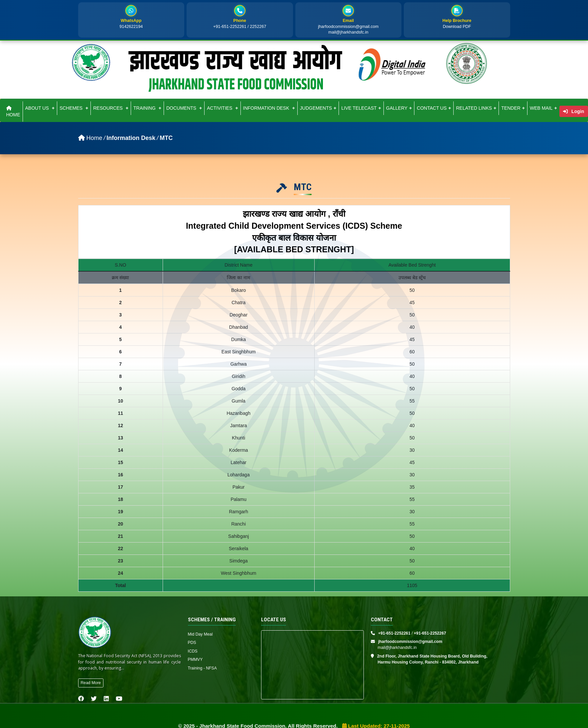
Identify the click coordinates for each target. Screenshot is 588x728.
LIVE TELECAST (361, 108)
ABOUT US (40, 108)
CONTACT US (434, 108)
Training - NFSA (202, 668)
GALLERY (399, 108)
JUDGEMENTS (318, 108)
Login (574, 111)
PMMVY (195, 660)
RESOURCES (111, 108)
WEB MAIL (543, 108)
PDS (192, 643)
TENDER (513, 108)
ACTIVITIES (222, 108)
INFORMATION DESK (269, 108)
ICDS (193, 651)
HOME (13, 112)
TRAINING (147, 108)
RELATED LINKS (476, 108)
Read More (91, 683)
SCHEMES (74, 108)
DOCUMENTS (184, 108)
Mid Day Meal (200, 634)
